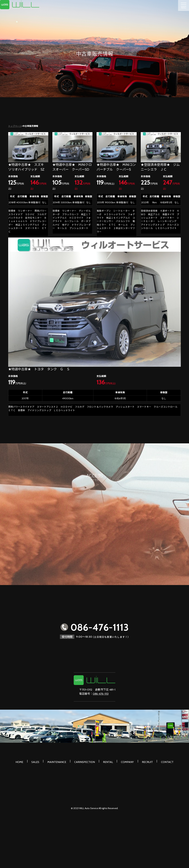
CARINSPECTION (86, 761)
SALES (41, 761)
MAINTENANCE (60, 761)
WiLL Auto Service (89, 806)
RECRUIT (142, 761)
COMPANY (124, 761)
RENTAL (107, 761)
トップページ (15, 126)
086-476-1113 (101, 694)
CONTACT (160, 761)
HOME (27, 761)
